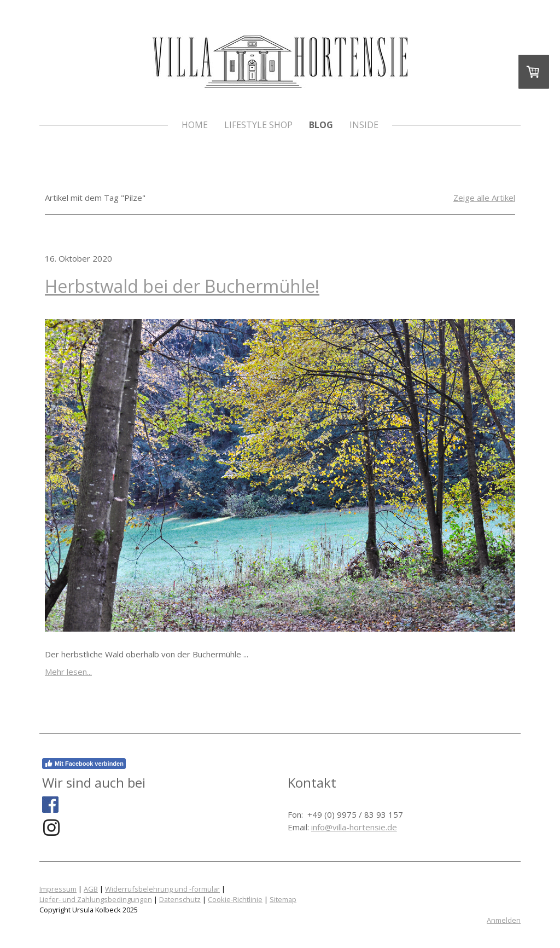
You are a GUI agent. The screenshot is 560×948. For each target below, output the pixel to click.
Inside (364, 125)
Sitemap (283, 899)
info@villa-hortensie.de (354, 827)
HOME (195, 125)
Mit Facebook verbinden (84, 764)
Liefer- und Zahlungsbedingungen (96, 899)
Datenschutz (180, 899)
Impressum (58, 889)
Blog (321, 125)
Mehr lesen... (68, 672)
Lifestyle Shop (258, 125)
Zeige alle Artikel (484, 198)
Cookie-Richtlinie (235, 899)
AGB (91, 889)
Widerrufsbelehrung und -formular (162, 889)
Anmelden (504, 920)
